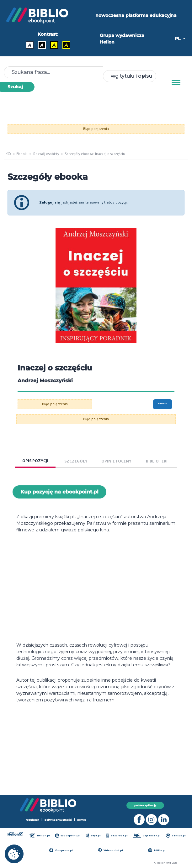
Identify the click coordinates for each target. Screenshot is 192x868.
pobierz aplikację (145, 805)
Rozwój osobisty (46, 154)
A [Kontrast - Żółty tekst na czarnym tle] (66, 45)
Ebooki (22, 154)
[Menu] (176, 83)
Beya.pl (93, 836)
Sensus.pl (176, 836)
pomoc (82, 820)
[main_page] (9, 154)
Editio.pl (157, 850)
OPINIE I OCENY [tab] (116, 461)
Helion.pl (40, 836)
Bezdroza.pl (117, 836)
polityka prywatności (58, 820)
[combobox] (130, 76)
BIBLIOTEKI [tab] (157, 461)
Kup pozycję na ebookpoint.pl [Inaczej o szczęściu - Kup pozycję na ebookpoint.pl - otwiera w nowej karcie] (59, 492)
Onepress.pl (61, 850)
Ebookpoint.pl (68, 836)
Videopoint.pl (110, 850)
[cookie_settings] (14, 854)
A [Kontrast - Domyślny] (30, 45)
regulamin (32, 820)
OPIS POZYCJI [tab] (35, 461)
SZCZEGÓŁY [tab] (76, 461)
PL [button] (178, 39)
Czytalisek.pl (147, 836)
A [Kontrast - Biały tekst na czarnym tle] (42, 45)
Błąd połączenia (96, 129)
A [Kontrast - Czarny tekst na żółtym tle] (54, 45)
